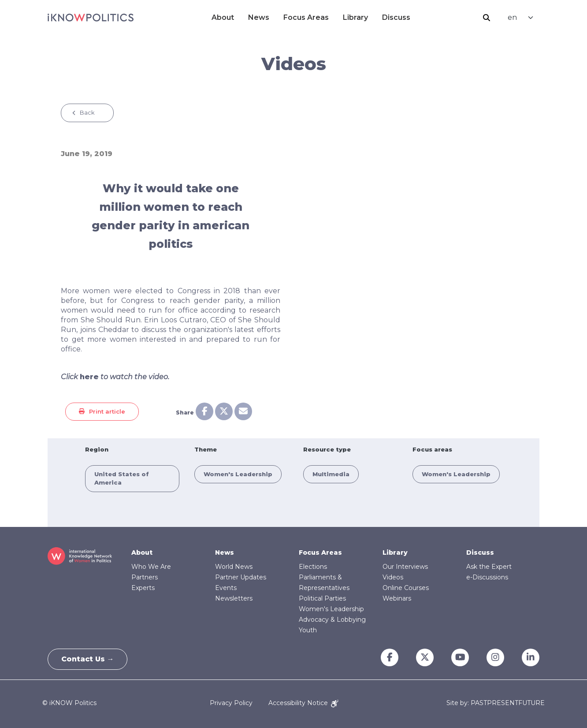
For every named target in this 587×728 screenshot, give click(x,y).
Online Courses (406, 588)
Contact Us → (88, 659)
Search (487, 18)
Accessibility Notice (303, 703)
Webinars (397, 598)
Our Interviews (405, 567)
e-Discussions (487, 577)
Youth (308, 630)
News (259, 17)
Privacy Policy (231, 703)
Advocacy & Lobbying (332, 620)
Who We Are (151, 567)
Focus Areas (306, 17)
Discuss (396, 17)
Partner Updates (241, 577)
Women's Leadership (238, 474)
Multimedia (331, 474)
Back (87, 112)
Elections (313, 567)
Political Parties (322, 598)
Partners (145, 577)
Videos (393, 577)
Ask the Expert (489, 567)
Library (355, 17)
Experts (143, 588)
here (89, 377)
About (223, 17)
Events (226, 588)
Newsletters (234, 598)
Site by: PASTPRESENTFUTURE (496, 703)
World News (234, 567)
